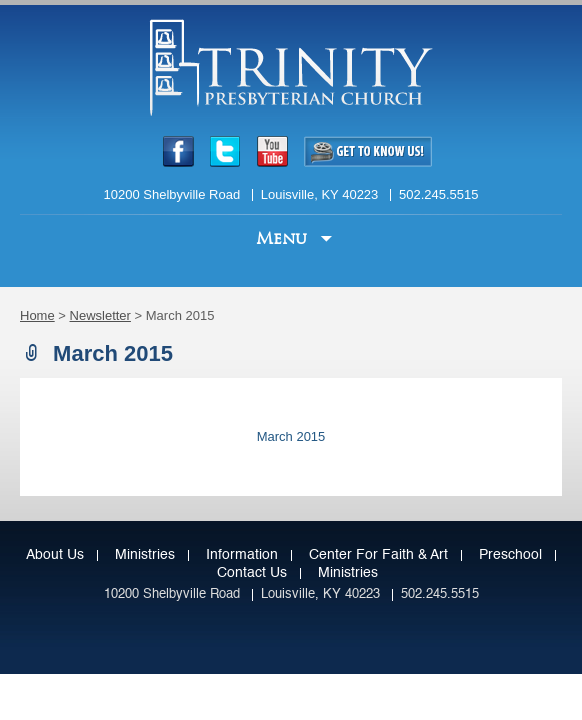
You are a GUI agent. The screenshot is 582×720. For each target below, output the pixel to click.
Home (37, 315)
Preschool (510, 555)
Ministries (145, 555)
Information (242, 555)
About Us (55, 555)
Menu (284, 238)
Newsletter (100, 315)
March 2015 (291, 436)
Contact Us (252, 573)
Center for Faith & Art (378, 555)
